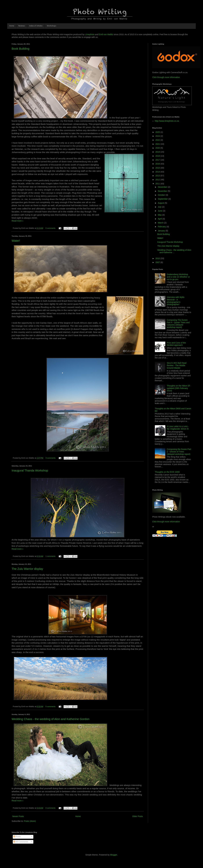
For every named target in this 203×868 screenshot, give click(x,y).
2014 (158, 172)
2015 (158, 168)
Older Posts (138, 816)
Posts (17, 837)
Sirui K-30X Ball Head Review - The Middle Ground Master (177, 365)
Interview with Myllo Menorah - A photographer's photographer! (176, 301)
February (162, 227)
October (162, 195)
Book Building (20, 49)
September (163, 199)
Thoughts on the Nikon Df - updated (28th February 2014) (179, 388)
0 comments (51, 228)
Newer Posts (18, 816)
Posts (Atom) (30, 821)
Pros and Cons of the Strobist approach (176, 344)
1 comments (51, 556)
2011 (158, 184)
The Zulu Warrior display (27, 569)
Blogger (114, 855)
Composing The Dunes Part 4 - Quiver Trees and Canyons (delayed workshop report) (178, 324)
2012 (158, 180)
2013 (158, 176)
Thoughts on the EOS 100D (167, 472)
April (160, 219)
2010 (158, 258)
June (160, 211)
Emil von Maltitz (106, 34)
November (163, 191)
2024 (158, 136)
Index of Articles (36, 26)
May (160, 215)
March (161, 223)
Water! (16, 241)
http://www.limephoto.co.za (167, 121)
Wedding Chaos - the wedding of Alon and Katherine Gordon (51, 719)
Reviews (22, 26)
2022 (158, 140)
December (163, 187)
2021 (158, 144)
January (162, 231)
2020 (158, 148)
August (161, 203)
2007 (158, 262)
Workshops (52, 26)
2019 (158, 152)
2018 (158, 156)
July (160, 207)
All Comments (21, 842)
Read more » (17, 221)
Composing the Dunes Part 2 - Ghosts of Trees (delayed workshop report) (179, 452)
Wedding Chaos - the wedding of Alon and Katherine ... (174, 251)
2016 (158, 164)
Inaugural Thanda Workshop (30, 471)
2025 (158, 132)
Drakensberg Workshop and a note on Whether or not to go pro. (178, 277)
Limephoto (90, 34)
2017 (158, 160)
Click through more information (166, 77)
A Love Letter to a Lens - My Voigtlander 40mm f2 (178, 428)
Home (12, 26)
